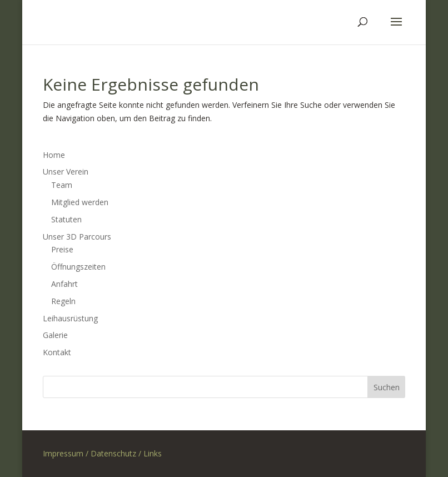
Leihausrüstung (70, 318)
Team (62, 185)
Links (153, 453)
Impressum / (67, 453)
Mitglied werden (80, 202)
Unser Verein (66, 172)
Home (54, 155)
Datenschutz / (117, 453)
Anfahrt (64, 284)
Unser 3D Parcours (77, 237)
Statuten (66, 219)
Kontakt (57, 352)
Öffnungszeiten (78, 267)
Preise (62, 249)
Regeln (63, 301)
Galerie (55, 335)
